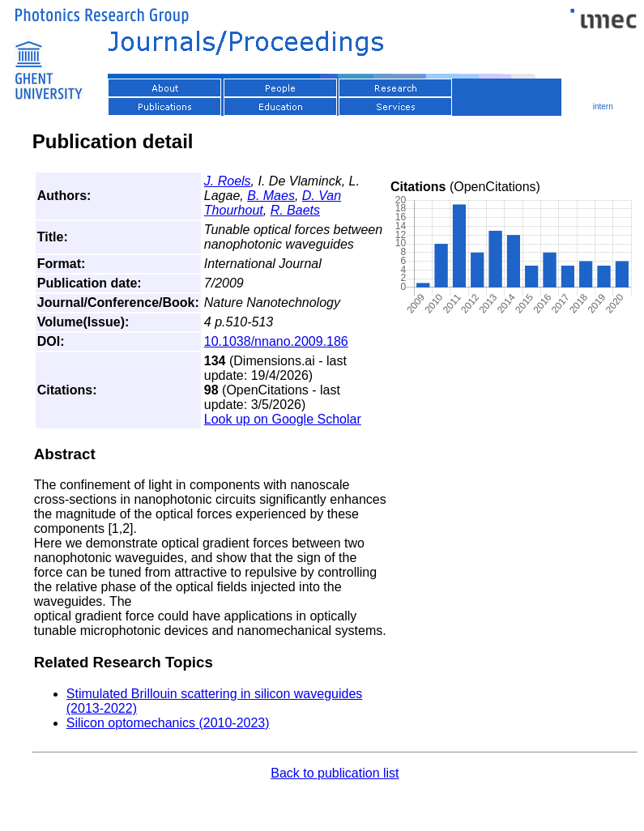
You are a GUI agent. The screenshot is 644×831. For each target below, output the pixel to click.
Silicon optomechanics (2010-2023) (168, 723)
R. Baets (295, 210)
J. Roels (228, 181)
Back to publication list (335, 773)
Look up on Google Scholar (283, 419)
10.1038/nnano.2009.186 (276, 341)
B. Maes (271, 196)
